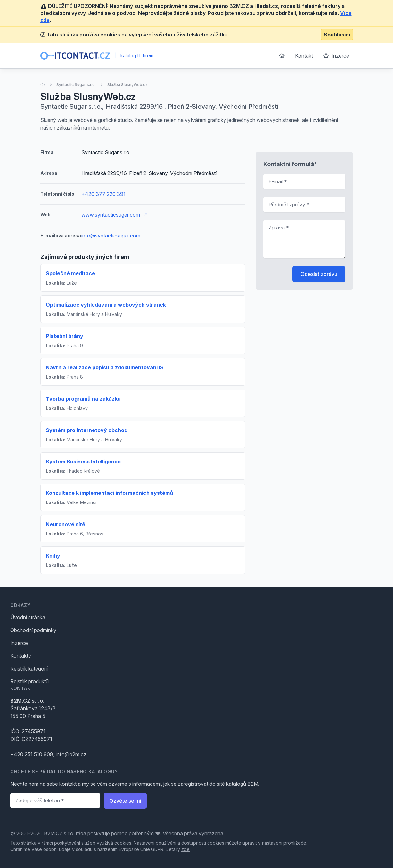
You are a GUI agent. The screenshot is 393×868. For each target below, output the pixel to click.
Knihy (53, 556)
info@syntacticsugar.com (111, 236)
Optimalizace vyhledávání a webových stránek (106, 305)
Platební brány (65, 336)
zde (185, 849)
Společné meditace (70, 273)
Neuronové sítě (65, 524)
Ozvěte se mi (125, 801)
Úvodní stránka (28, 617)
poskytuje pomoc (107, 833)
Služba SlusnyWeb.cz (127, 85)
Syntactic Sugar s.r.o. (76, 85)
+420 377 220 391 (103, 194)
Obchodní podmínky (33, 630)
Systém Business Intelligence (83, 462)
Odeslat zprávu (319, 274)
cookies (123, 843)
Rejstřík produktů (29, 681)
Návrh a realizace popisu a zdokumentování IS (105, 367)
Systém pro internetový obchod (87, 430)
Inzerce (336, 56)
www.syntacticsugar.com (114, 215)
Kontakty (21, 656)
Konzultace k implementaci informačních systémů (109, 493)
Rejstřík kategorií (29, 669)
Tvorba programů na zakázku (83, 399)
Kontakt (304, 56)
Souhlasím (337, 35)
